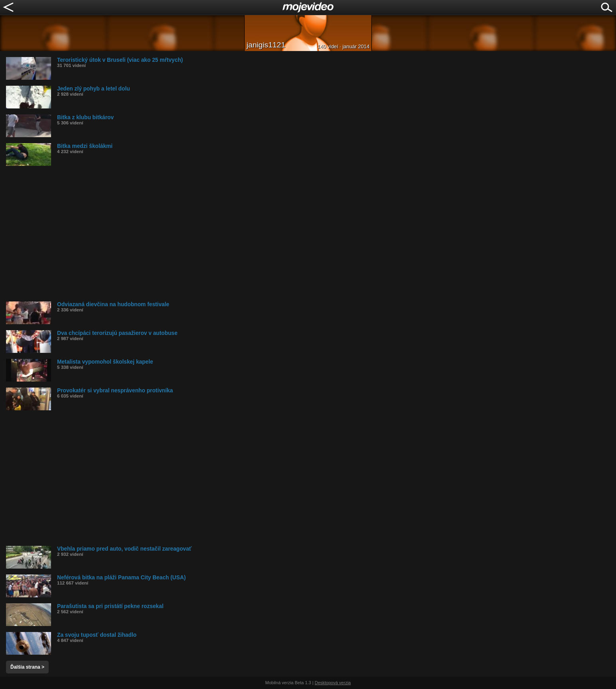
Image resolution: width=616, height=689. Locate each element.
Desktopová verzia (333, 683)
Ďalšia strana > (27, 667)
